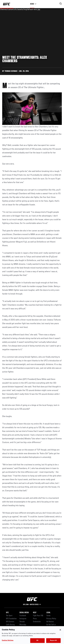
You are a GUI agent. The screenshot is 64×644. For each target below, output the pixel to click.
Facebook (23, 616)
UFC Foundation (11, 619)
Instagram (23, 619)
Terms (48, 616)
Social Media (24, 613)
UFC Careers (10, 622)
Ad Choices (50, 622)
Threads (22, 622)
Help (35, 613)
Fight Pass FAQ (38, 616)
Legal (48, 613)
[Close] (60, 633)
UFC (7, 613)
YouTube (22, 628)
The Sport (9, 616)
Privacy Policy (51, 619)
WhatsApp (23, 625)
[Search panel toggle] (61, 4)
